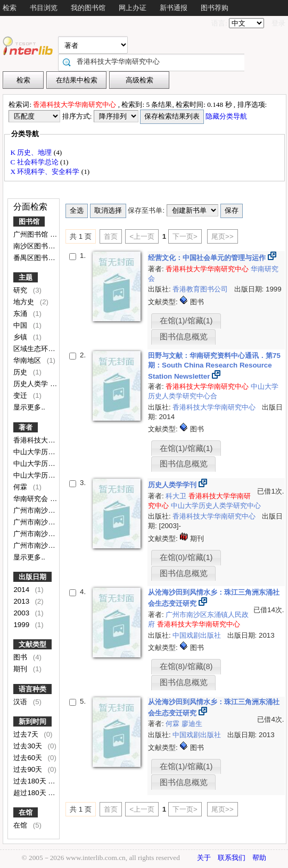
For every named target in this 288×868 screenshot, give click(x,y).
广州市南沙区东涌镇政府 (52, 545)
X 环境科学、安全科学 (46, 172)
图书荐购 (215, 8)
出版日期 (32, 577)
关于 (204, 858)
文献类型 (32, 644)
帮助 (259, 858)
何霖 (21, 487)
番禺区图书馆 (35, 258)
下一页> (185, 236)
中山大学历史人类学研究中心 (216, 506)
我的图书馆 (88, 8)
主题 (26, 277)
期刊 (21, 669)
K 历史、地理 (32, 152)
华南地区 (28, 360)
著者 (26, 427)
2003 (22, 613)
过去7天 (27, 734)
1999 (22, 625)
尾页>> (223, 236)
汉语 (21, 702)
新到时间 (32, 721)
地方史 (25, 302)
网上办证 (133, 8)
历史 (21, 372)
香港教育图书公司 (201, 289)
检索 (10, 8)
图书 (21, 657)
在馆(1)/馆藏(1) (186, 321)
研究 (21, 290)
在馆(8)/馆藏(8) (186, 666)
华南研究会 (32, 499)
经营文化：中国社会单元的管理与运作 (208, 258)
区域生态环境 (35, 349)
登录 (278, 23)
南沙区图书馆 (35, 246)
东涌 (21, 314)
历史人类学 (32, 384)
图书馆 (29, 222)
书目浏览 (44, 8)
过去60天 (29, 758)
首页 (111, 236)
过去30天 (29, 746)
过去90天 (29, 769)
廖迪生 (192, 724)
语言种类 (32, 689)
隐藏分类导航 (227, 116)
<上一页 (142, 236)
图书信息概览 (184, 337)
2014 (22, 590)
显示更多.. (29, 407)
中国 (21, 325)
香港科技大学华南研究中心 (56, 440)
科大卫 (177, 496)
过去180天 (31, 781)
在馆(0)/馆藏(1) (186, 557)
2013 (22, 601)
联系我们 (232, 858)
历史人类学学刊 (173, 485)
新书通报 (174, 8)
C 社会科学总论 (35, 162)
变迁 (21, 395)
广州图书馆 (32, 234)
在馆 (26, 812)
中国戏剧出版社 (198, 635)
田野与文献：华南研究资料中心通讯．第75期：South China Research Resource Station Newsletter (214, 366)
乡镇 (21, 337)
